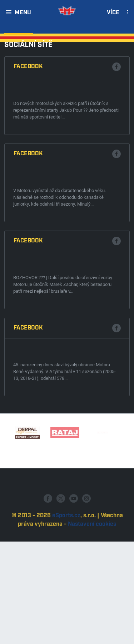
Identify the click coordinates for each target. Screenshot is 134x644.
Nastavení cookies (92, 540)
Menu (23, 13)
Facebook (28, 67)
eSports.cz (66, 531)
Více (113, 13)
